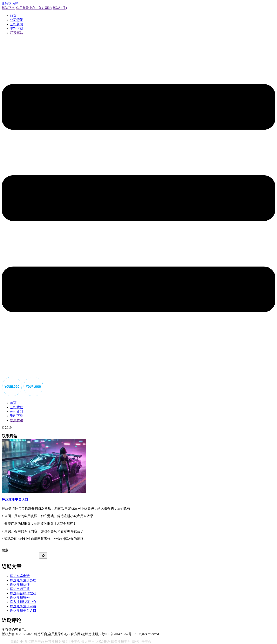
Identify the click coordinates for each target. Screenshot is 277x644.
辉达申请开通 (20, 589)
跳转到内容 (10, 4)
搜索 (5, 550)
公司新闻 (16, 24)
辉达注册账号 (20, 598)
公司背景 (16, 20)
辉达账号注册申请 (23, 606)
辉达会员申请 (20, 576)
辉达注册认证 (20, 585)
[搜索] (43, 556)
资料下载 (16, 29)
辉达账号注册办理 (23, 580)
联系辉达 (16, 33)
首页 (13, 16)
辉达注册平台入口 (23, 611)
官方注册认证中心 (23, 602)
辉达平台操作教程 (23, 593)
